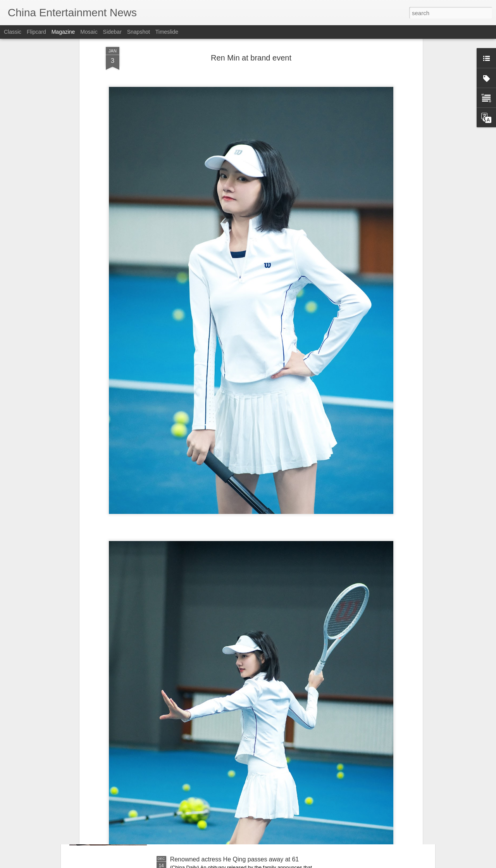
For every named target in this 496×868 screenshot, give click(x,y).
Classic (13, 32)
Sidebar (112, 32)
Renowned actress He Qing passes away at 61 (235, 859)
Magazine (63, 32)
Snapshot (139, 32)
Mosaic (89, 32)
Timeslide (167, 32)
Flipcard (36, 32)
